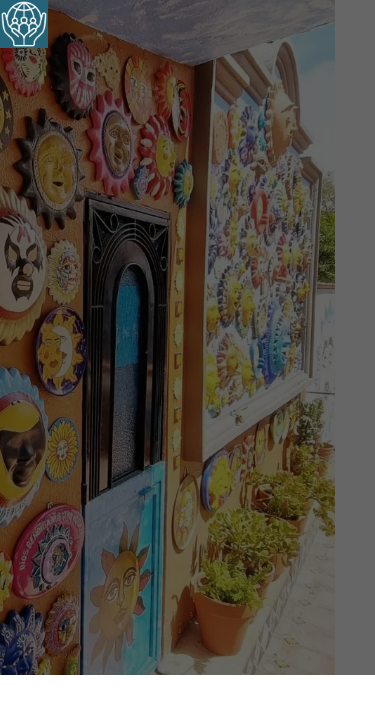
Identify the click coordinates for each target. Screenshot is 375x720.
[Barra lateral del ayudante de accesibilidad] (24, 24)
